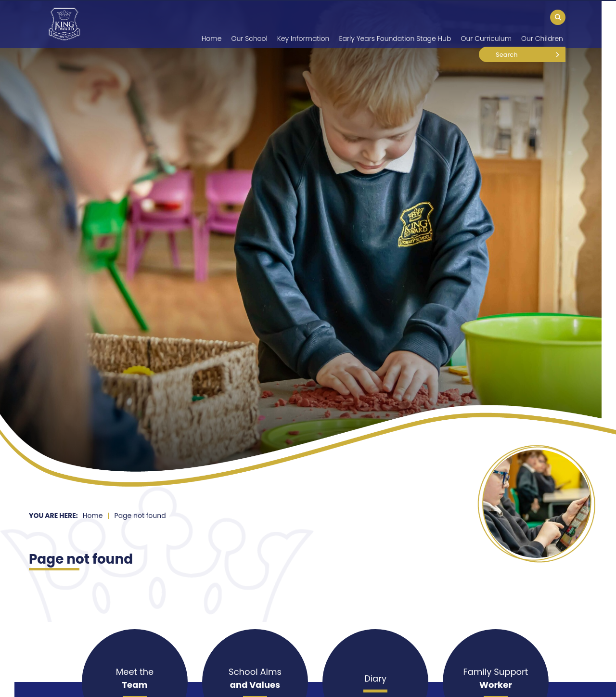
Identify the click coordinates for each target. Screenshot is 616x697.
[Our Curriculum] (486, 24)
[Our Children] (542, 24)
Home (93, 516)
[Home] (64, 24)
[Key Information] (303, 24)
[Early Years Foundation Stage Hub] (395, 24)
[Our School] (249, 24)
